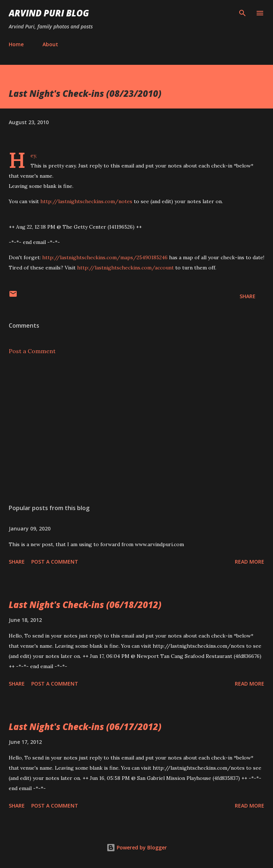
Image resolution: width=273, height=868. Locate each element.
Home (16, 44)
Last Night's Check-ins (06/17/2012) (85, 727)
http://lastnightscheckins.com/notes (86, 201)
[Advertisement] (136, 430)
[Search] (242, 13)
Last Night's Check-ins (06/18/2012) (85, 605)
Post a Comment (32, 351)
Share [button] (248, 296)
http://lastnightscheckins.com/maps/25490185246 (105, 257)
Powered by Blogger (137, 847)
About (50, 44)
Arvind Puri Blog (49, 13)
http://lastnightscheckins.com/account (125, 268)
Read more (250, 562)
